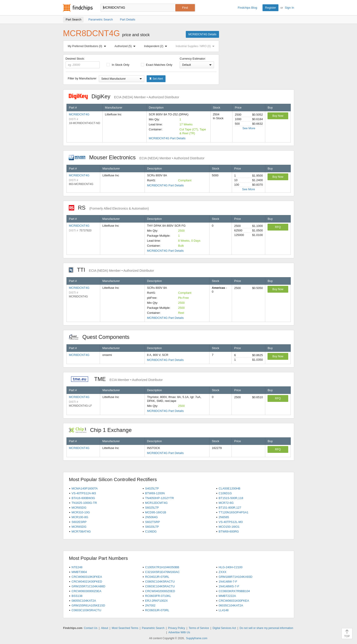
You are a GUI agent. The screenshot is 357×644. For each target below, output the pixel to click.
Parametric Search (153, 628)
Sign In (289, 8)
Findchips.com (78, 8)
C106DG (151, 531)
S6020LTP (152, 527)
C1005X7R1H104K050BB (162, 567)
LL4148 (223, 610)
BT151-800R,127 (230, 508)
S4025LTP (152, 488)
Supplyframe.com (197, 638)
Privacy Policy (177, 628)
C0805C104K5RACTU (160, 582)
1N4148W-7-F (228, 582)
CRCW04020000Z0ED (160, 591)
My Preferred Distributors (88, 46)
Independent (157, 46)
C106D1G (225, 493)
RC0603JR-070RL (157, 610)
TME (116, 379)
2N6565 (224, 517)
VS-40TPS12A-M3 (84, 493)
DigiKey (124, 96)
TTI (111, 270)
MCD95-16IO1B (156, 512)
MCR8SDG (79, 508)
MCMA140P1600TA (85, 488)
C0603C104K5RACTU (160, 586)
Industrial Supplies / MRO (196, 46)
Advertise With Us (179, 632)
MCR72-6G (226, 503)
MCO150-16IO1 (229, 527)
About (104, 628)
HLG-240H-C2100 (231, 567)
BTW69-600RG (229, 531)
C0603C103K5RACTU (86, 610)
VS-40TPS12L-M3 (231, 522)
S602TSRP (152, 522)
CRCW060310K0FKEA (87, 577)
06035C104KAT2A (231, 605)
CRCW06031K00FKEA (234, 601)
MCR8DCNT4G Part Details (167, 138)
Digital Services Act (224, 628)
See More (249, 128)
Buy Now (278, 116)
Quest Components (102, 337)
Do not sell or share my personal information (266, 628)
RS (109, 208)
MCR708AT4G (81, 531)
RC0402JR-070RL (157, 577)
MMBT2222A (227, 596)
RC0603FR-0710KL (158, 596)
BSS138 (77, 596)
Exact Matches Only (157, 65)
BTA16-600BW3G (83, 498)
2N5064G (151, 517)
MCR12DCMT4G (156, 503)
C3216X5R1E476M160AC (162, 572)
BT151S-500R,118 (231, 498)
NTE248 (77, 567)
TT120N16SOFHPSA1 (233, 512)
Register (270, 8)
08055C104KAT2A (84, 601)
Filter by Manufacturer (82, 78)
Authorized (126, 46)
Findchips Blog (247, 8)
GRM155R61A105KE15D (88, 605)
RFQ (278, 227)
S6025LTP (152, 508)
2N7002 (150, 605)
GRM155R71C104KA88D (88, 586)
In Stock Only (118, 65)
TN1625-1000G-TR (84, 503)
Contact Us (91, 628)
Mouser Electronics (137, 157)
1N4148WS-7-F (229, 586)
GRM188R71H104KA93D (235, 577)
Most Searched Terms (125, 628)
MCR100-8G (80, 517)
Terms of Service (199, 628)
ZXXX (222, 572)
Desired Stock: (83, 63)
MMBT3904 (79, 572)
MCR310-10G (81, 512)
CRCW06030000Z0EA (86, 591)
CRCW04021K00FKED (87, 582)
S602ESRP (79, 522)
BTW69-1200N (155, 493)
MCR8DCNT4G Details (202, 34)
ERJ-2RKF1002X (156, 601)
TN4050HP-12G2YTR (159, 498)
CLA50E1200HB (229, 488)
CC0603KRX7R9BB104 (234, 591)
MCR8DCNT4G (79, 114)
